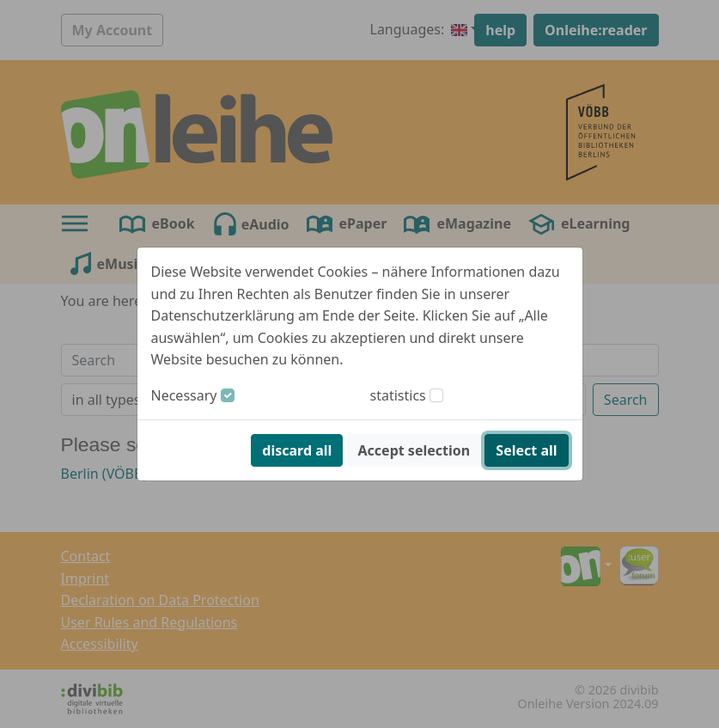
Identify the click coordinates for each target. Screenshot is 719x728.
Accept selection (414, 450)
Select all (526, 450)
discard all (297, 450)
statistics (398, 395)
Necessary (184, 395)
